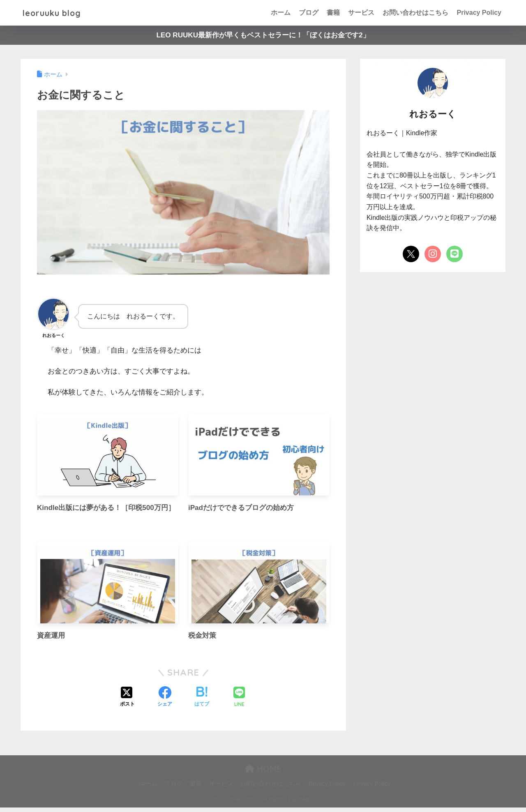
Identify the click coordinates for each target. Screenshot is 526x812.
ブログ (309, 13)
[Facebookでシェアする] (165, 702)
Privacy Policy (479, 13)
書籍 (333, 13)
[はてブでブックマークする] (202, 702)
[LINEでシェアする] (239, 702)
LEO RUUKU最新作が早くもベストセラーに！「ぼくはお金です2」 (263, 35)
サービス (361, 13)
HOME (263, 774)
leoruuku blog (57, 13)
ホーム (281, 13)
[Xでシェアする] (127, 702)
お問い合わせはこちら (415, 13)
